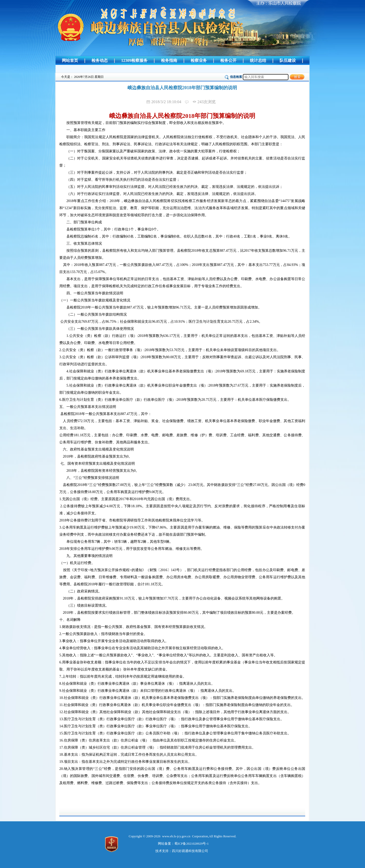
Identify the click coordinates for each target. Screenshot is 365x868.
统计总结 (258, 60)
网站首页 (70, 60)
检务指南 (169, 60)
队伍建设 (288, 60)
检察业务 (199, 60)
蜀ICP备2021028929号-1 (191, 844)
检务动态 (100, 60)
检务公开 (228, 60)
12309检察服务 (134, 60)
